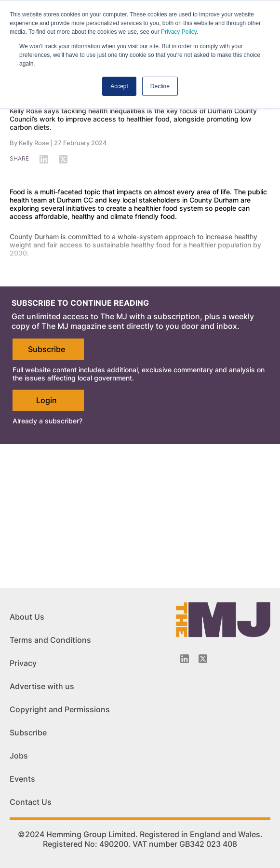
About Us (27, 617)
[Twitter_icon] (203, 659)
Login (47, 400)
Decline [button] (160, 86)
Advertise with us (42, 686)
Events (22, 779)
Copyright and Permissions (60, 709)
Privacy (23, 663)
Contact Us (31, 802)
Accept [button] (119, 86)
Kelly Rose (34, 143)
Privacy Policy (179, 32)
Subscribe (47, 349)
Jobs (19, 756)
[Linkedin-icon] (185, 659)
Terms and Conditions (50, 640)
